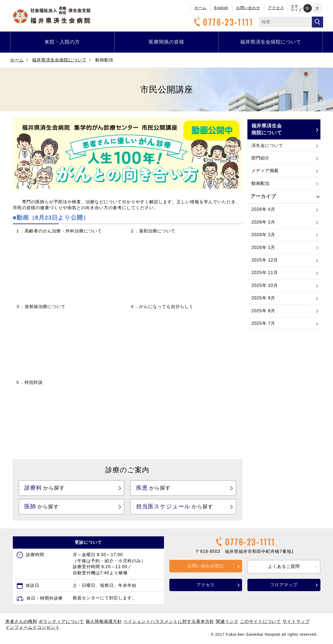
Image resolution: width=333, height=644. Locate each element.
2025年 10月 (265, 285)
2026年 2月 (263, 235)
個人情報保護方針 (104, 622)
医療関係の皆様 (166, 42)
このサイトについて (260, 622)
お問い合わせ (248, 8)
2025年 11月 (265, 273)
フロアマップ (284, 585)
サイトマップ (296, 622)
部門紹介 (261, 158)
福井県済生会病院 (52, 15)
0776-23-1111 (223, 22)
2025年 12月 (265, 260)
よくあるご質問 (284, 567)
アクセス (276, 8)
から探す (46, 488)
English (221, 8)
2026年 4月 (263, 209)
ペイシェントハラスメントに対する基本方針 (169, 622)
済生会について (267, 145)
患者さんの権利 (21, 622)
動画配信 (261, 183)
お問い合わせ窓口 (206, 566)
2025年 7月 (263, 323)
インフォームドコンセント (33, 628)
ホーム (200, 8)
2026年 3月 (263, 222)
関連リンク (227, 622)
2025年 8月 (263, 311)
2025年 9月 (263, 298)
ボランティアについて (61, 622)
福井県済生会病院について (271, 42)
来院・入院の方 (62, 42)
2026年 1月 (263, 247)
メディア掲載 (265, 171)
